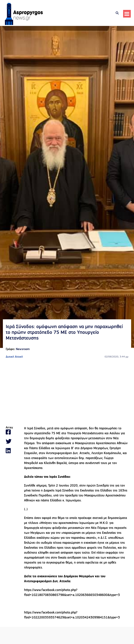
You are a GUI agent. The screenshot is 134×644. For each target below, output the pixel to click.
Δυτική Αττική (14, 357)
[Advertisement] (67, 393)
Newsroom (23, 349)
